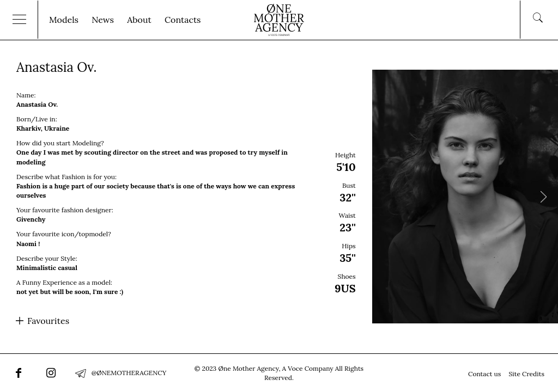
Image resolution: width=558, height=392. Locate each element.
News (103, 20)
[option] (279, 197)
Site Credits (526, 374)
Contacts (183, 20)
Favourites (48, 321)
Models (64, 20)
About (139, 20)
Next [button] (543, 197)
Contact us (484, 374)
